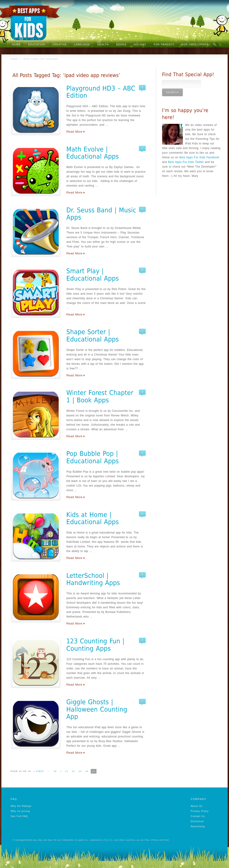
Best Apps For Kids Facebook (199, 157)
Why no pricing (20, 811)
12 (73, 771)
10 (55, 771)
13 (80, 771)
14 (87, 771)
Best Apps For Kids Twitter (186, 162)
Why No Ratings (21, 806)
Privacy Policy (200, 811)
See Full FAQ (19, 816)
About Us (197, 806)
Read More (74, 132)
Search (215, 45)
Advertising (198, 826)
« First (39, 771)
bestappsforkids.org (26, 840)
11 (67, 771)
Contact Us (198, 816)
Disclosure (197, 821)
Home (14, 59)
